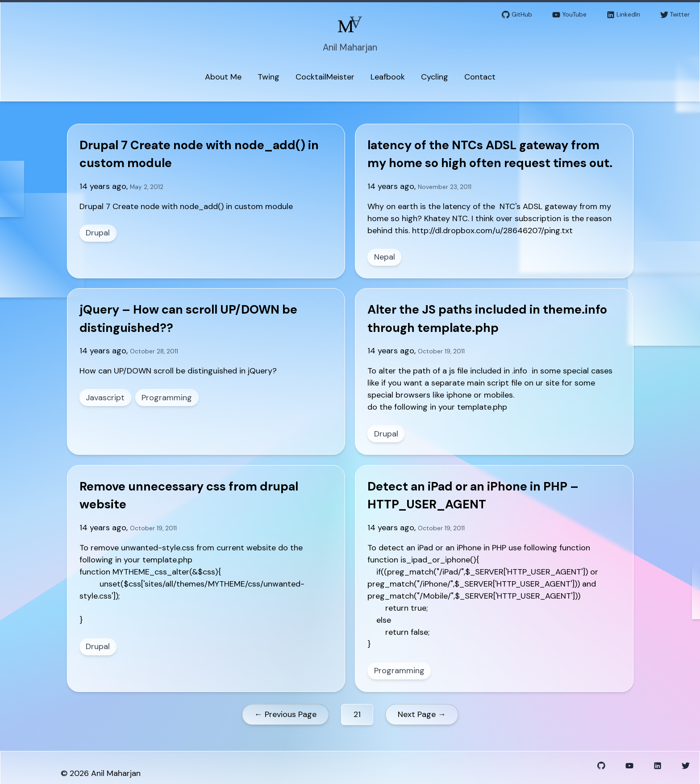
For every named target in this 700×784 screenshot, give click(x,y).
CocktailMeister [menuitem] (325, 77)
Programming (167, 398)
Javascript (105, 398)
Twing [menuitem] (269, 77)
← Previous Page (285, 714)
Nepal (385, 257)
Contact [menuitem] (480, 77)
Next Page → (422, 714)
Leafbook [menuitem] (388, 77)
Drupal (98, 233)
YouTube (569, 15)
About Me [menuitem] (223, 77)
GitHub (517, 15)
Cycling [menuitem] (435, 77)
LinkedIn (623, 15)
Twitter (675, 15)
